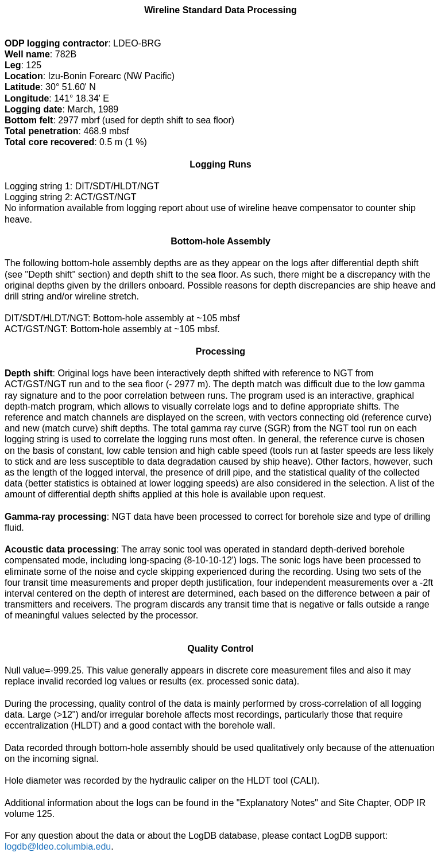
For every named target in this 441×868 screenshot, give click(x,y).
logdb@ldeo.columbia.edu (58, 846)
